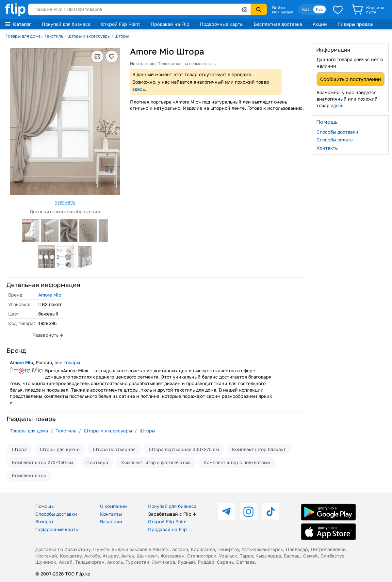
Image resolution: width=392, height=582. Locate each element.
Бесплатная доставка (278, 24)
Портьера (97, 462)
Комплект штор (29, 475)
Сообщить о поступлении (351, 79)
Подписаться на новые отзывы (187, 64)
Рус (319, 9)
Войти (278, 8)
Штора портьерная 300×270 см (184, 449)
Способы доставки (337, 132)
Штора (19, 449)
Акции (320, 24)
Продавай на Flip (170, 24)
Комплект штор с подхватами (237, 462)
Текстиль (54, 36)
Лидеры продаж (355, 24)
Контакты (327, 148)
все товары (67, 362)
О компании (114, 506)
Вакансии (111, 521)
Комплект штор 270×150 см (42, 462)
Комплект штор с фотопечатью (156, 462)
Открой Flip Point (121, 24)
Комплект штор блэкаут (259, 449)
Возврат (44, 521)
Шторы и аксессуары (89, 36)
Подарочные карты (222, 24)
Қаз (306, 9)
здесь (139, 89)
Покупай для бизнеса (66, 24)
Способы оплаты (335, 140)
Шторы (122, 36)
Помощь (44, 506)
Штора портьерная (114, 449)
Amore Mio (50, 295)
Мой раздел (283, 12)
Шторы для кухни (60, 449)
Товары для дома (23, 36)
